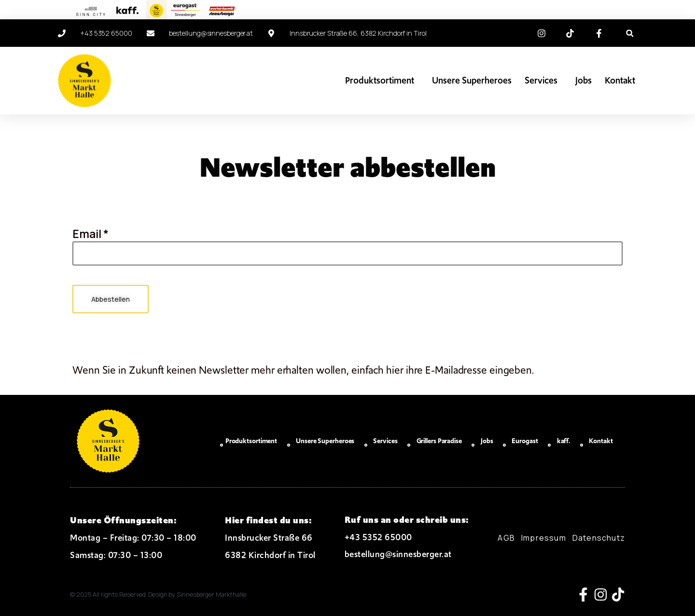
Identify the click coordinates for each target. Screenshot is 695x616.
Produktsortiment (382, 80)
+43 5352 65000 (378, 537)
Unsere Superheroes (472, 80)
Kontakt (620, 80)
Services (543, 80)
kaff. (564, 441)
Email (90, 234)
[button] (630, 34)
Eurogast (525, 441)
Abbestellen (111, 299)
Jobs (584, 80)
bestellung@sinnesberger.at (398, 554)
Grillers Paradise (439, 441)
